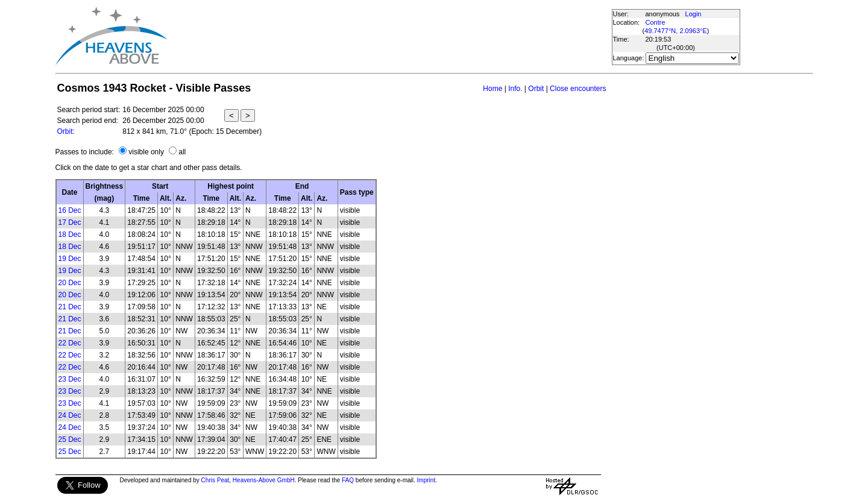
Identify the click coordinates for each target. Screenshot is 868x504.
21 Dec (70, 307)
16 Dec (70, 210)
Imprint (426, 480)
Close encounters (578, 89)
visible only (146, 152)
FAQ (348, 480)
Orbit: (66, 131)
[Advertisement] (389, 36)
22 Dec (70, 343)
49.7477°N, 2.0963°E (676, 31)
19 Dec (70, 259)
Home (492, 89)
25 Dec (70, 439)
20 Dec (70, 283)
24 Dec (70, 415)
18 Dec (70, 235)
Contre (656, 22)
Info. (515, 89)
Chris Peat (215, 480)
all (182, 152)
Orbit (536, 89)
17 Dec (70, 222)
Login (693, 14)
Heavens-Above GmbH (264, 480)
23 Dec (70, 379)
